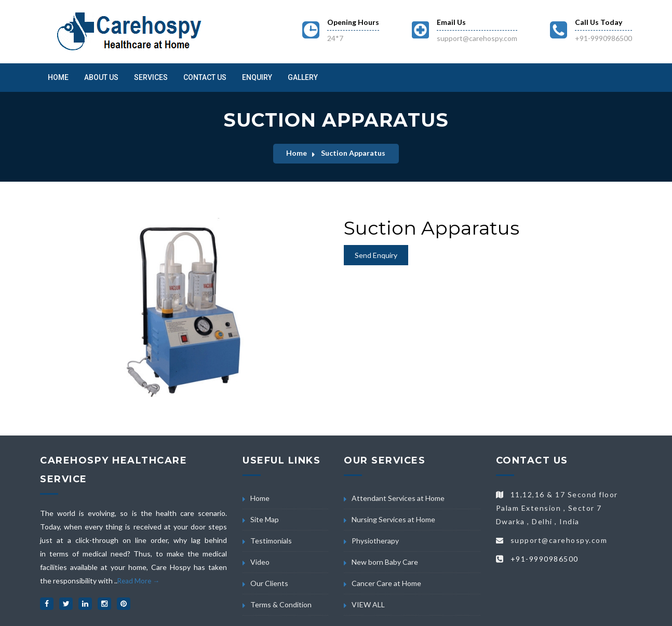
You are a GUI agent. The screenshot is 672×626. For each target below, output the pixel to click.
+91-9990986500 (603, 38)
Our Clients (269, 583)
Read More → (138, 581)
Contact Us (205, 77)
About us (101, 77)
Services (151, 77)
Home (58, 77)
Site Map (265, 519)
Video (260, 562)
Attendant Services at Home (398, 498)
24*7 (335, 38)
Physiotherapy (375, 541)
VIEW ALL (368, 604)
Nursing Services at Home (393, 519)
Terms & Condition (281, 604)
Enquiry (257, 77)
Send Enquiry (376, 255)
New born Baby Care (385, 562)
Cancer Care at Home (386, 583)
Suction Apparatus (353, 153)
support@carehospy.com (477, 38)
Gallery (303, 77)
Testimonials (271, 541)
